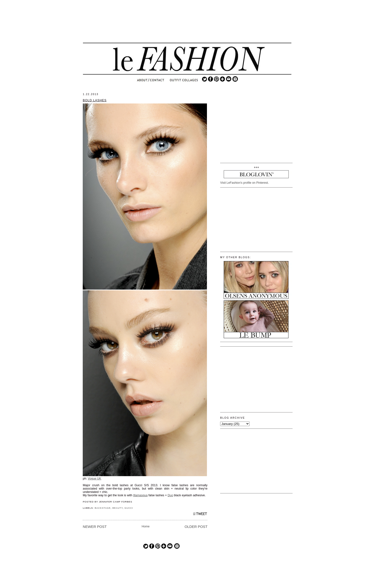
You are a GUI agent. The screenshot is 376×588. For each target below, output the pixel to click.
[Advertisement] (187, 25)
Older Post (196, 527)
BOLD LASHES (95, 100)
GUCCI (129, 508)
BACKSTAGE (103, 508)
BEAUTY (118, 508)
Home (146, 526)
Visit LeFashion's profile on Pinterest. (244, 183)
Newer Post (95, 527)
